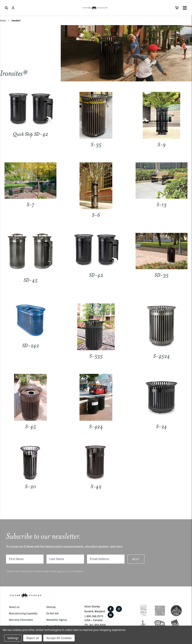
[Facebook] (111, 609)
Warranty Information (21, 620)
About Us (14, 607)
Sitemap (51, 607)
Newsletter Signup (57, 620)
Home (3, 20)
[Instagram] (119, 609)
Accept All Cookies (59, 638)
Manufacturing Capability (23, 613)
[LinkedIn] (111, 615)
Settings (13, 638)
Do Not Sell (52, 613)
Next (136, 559)
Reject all (32, 638)
